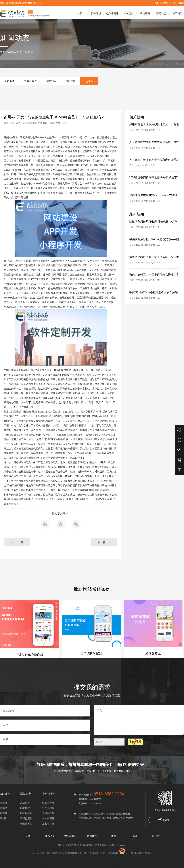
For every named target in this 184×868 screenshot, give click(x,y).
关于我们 (177, 13)
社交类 (4, 813)
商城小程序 (48, 803)
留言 (139, 720)
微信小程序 (112, 13)
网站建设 (96, 13)
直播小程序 (48, 813)
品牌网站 (25, 803)
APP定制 (129, 13)
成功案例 (145, 13)
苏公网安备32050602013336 (136, 853)
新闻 (135, 836)
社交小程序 (48, 808)
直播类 (4, 808)
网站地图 (113, 853)
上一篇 (17, 542)
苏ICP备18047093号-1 (97, 853)
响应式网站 (26, 824)
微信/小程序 (30, 81)
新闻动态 (161, 13)
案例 (113, 836)
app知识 (169, 64)
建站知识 (51, 81)
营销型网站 (26, 818)
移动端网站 (26, 813)
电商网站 (25, 808)
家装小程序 (48, 824)
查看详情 (180, 64)
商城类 (4, 818)
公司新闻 (10, 81)
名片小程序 (48, 818)
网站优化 (71, 81)
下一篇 (104, 542)
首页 (80, 13)
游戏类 (4, 803)
